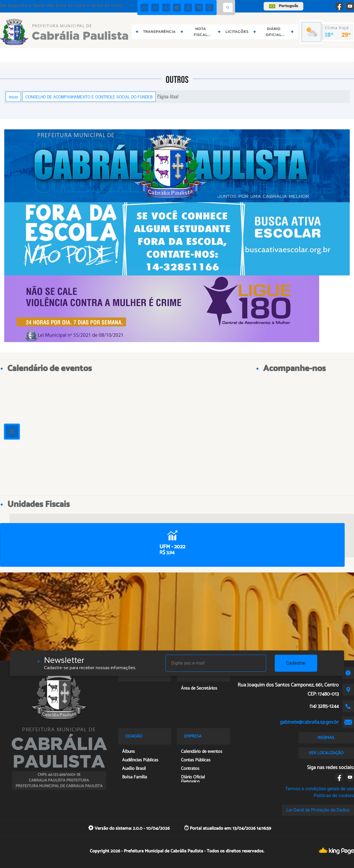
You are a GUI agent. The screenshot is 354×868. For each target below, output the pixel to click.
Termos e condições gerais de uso (320, 789)
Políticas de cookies (334, 796)
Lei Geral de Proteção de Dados (318, 810)
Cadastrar (296, 663)
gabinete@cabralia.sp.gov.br (309, 722)
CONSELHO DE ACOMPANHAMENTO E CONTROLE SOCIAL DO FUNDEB (89, 97)
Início (13, 97)
